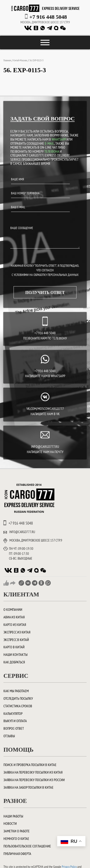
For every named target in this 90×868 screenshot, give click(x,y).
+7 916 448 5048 (48, 17)
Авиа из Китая (14, 617)
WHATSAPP (59, 139)
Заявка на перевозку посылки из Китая (33, 772)
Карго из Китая (15, 625)
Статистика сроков (18, 706)
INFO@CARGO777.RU (45, 446)
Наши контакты (15, 654)
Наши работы (13, 816)
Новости (10, 823)
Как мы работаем (16, 691)
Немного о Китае (16, 839)
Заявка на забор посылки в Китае (28, 787)
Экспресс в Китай (16, 640)
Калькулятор (13, 713)
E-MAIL (49, 143)
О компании (13, 609)
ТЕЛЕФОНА (52, 151)
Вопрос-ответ (14, 728)
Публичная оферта (17, 854)
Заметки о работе (17, 831)
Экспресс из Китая (17, 632)
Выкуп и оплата (15, 721)
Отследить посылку (18, 698)
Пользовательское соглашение (27, 846)
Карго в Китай (14, 647)
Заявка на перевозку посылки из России (34, 780)
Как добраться (14, 662)
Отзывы (9, 736)
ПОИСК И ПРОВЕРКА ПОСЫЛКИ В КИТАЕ (30, 765)
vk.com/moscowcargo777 (45, 409)
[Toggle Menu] (45, 43)
